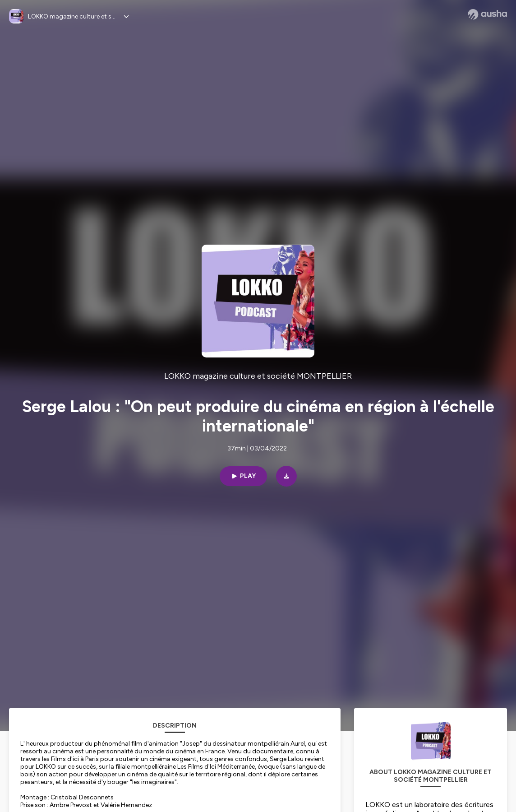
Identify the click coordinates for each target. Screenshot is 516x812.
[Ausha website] (487, 14)
